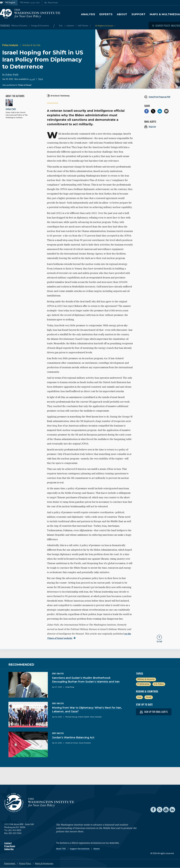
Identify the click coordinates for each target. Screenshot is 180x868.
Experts (106, 14)
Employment (10, 863)
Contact (8, 843)
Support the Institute (80, 849)
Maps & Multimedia (165, 14)
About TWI (61, 849)
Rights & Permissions (44, 863)
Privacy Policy (25, 863)
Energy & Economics (40, 26)
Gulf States (83, 26)
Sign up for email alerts (154, 712)
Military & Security (20, 26)
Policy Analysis (10, 45)
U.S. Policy (159, 684)
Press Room (10, 846)
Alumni (97, 849)
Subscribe (9, 849)
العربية (32, 79)
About (122, 14)
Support (138, 14)
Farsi (41, 79)
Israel (149, 697)
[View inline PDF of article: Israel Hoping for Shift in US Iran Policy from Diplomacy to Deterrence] (159, 97)
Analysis (88, 14)
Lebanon (70, 26)
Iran (61, 26)
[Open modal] (166, 26)
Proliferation (143, 684)
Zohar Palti (12, 75)
